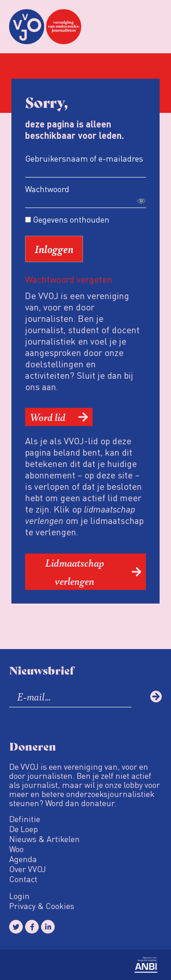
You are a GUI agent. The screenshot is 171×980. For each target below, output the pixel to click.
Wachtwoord (47, 189)
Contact (23, 879)
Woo (16, 849)
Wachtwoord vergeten (69, 279)
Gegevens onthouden (67, 219)
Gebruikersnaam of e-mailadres (84, 158)
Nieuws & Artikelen (44, 839)
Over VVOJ (28, 869)
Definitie (25, 819)
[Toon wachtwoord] (141, 201)
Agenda (23, 859)
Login (19, 896)
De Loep (23, 829)
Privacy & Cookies (42, 906)
